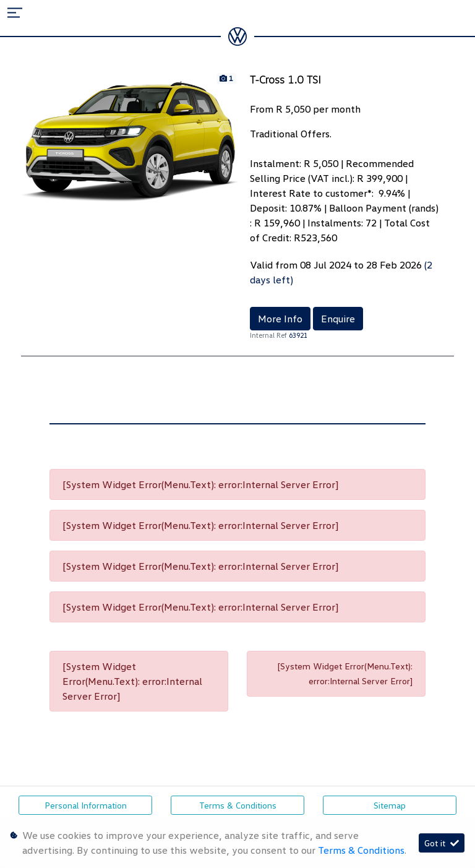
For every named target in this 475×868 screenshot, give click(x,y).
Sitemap (390, 805)
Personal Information (86, 805)
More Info (280, 319)
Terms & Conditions (238, 805)
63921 (298, 335)
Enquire (338, 319)
